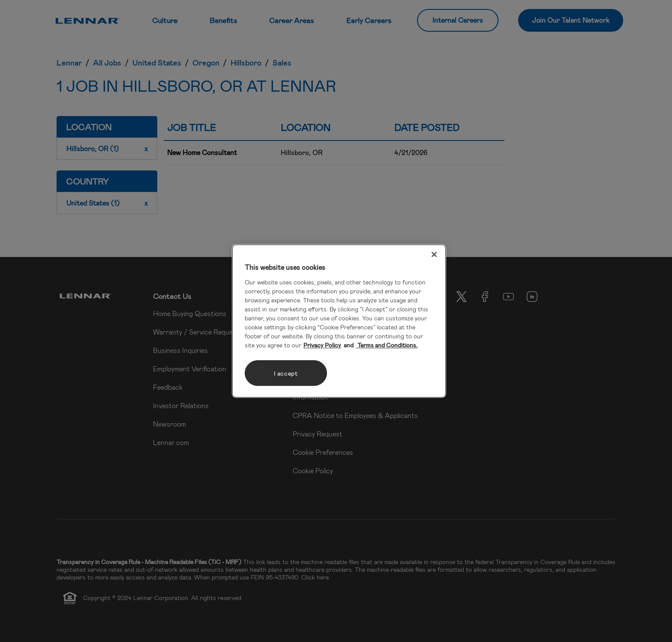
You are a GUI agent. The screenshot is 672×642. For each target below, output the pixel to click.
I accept (286, 373)
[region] (339, 321)
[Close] (434, 254)
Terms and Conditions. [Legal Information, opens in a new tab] (387, 345)
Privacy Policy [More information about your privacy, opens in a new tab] (322, 345)
